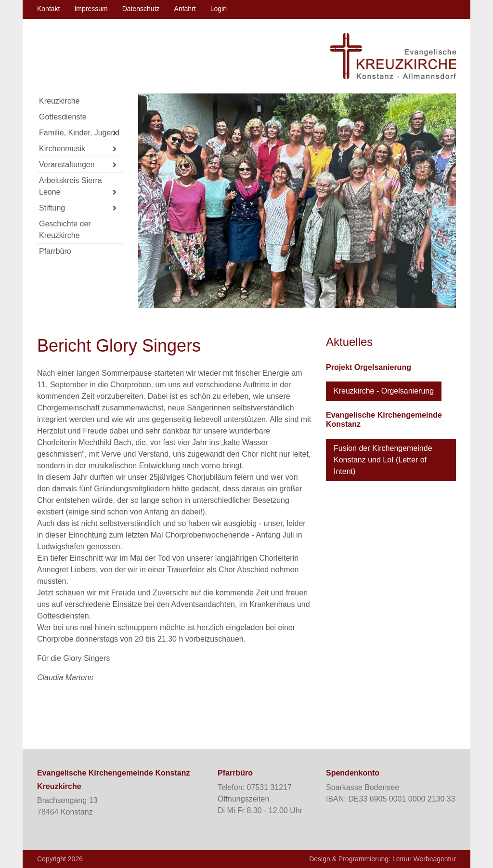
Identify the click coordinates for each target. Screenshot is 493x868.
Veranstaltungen (78, 165)
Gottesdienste (63, 117)
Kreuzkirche (59, 101)
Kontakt (48, 9)
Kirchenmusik (78, 149)
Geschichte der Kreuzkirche (65, 230)
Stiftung (78, 208)
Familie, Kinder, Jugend (79, 133)
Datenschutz (141, 9)
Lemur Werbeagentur (424, 859)
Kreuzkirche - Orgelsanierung (384, 391)
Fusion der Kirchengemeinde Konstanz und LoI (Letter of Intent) (383, 460)
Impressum (91, 9)
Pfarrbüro (55, 251)
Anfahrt (185, 9)
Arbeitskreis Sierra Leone (78, 187)
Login (219, 9)
